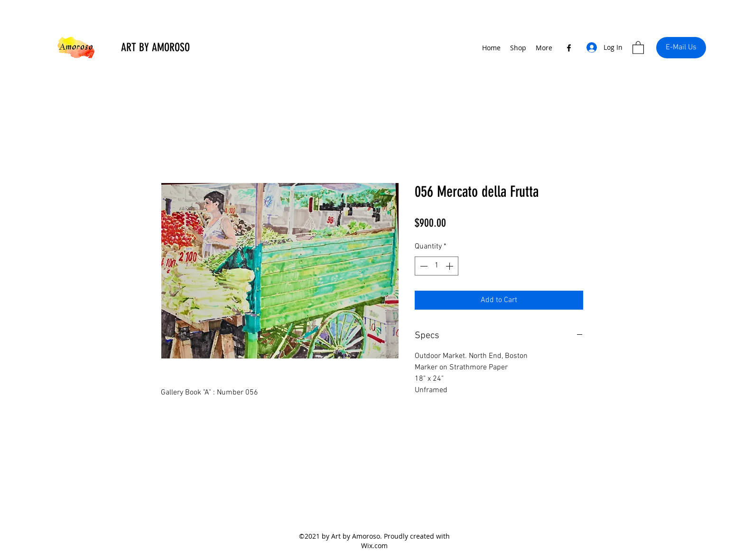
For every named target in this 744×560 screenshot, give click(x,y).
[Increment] (450, 266)
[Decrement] (423, 266)
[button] (638, 47)
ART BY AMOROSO (155, 47)
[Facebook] (569, 48)
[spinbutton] (437, 266)
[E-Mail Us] (681, 48)
